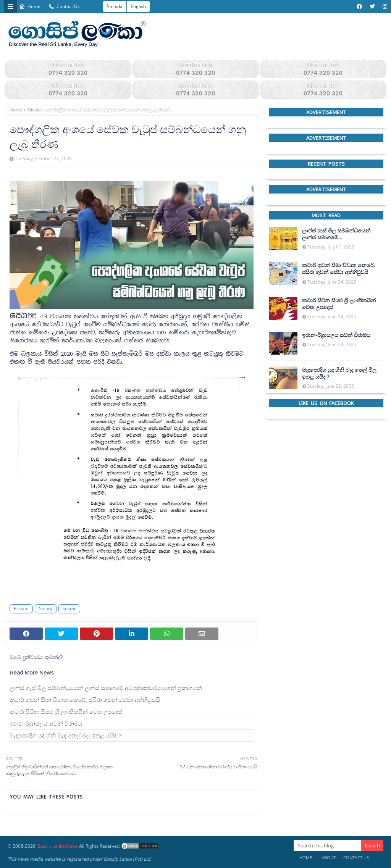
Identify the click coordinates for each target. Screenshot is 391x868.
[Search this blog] (327, 845)
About (329, 858)
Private (34, 110)
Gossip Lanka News (57, 846)
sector (69, 609)
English (138, 6)
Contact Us (64, 6)
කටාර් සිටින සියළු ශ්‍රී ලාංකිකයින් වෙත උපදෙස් (66, 712)
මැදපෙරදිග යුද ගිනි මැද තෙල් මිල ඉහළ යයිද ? (66, 735)
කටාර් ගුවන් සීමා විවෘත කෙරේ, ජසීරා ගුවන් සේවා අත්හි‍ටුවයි (85, 700)
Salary (46, 609)
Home (30, 6)
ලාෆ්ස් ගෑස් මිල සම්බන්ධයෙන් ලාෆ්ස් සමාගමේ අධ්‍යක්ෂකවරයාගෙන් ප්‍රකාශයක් (106, 688)
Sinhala (115, 6)
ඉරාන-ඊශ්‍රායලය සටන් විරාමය (46, 724)
